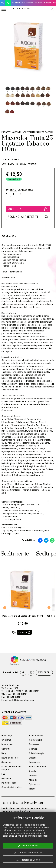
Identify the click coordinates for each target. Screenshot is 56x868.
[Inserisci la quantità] (14, 194)
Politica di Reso (9, 783)
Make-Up (33, 780)
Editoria (33, 758)
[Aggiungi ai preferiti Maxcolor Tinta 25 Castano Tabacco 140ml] (28, 217)
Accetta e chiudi (28, 846)
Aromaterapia (36, 740)
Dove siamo (7, 744)
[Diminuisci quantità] (7, 193)
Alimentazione (36, 736)
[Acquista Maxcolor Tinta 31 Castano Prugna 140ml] (24, 632)
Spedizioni (6, 762)
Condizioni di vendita (12, 787)
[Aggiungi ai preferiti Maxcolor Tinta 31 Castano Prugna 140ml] (14, 632)
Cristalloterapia (37, 753)
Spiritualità (34, 784)
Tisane (32, 789)
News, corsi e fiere (11, 758)
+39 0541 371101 (20, 694)
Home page (7, 736)
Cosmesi (18, 132)
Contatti (6, 749)
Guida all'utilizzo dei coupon (11, 768)
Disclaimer (6, 778)
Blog (4, 753)
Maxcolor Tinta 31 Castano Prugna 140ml (23, 616)
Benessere (34, 744)
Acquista (28, 209)
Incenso (33, 775)
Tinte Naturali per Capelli (39, 132)
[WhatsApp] (8, 3)
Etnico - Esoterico (38, 767)
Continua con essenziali (28, 853)
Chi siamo (6, 740)
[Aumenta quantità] (20, 194)
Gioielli (32, 771)
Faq (3, 774)
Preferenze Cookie (28, 860)
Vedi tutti (44, 672)
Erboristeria (35, 762)
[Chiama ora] (3, 3)
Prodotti (6, 132)
